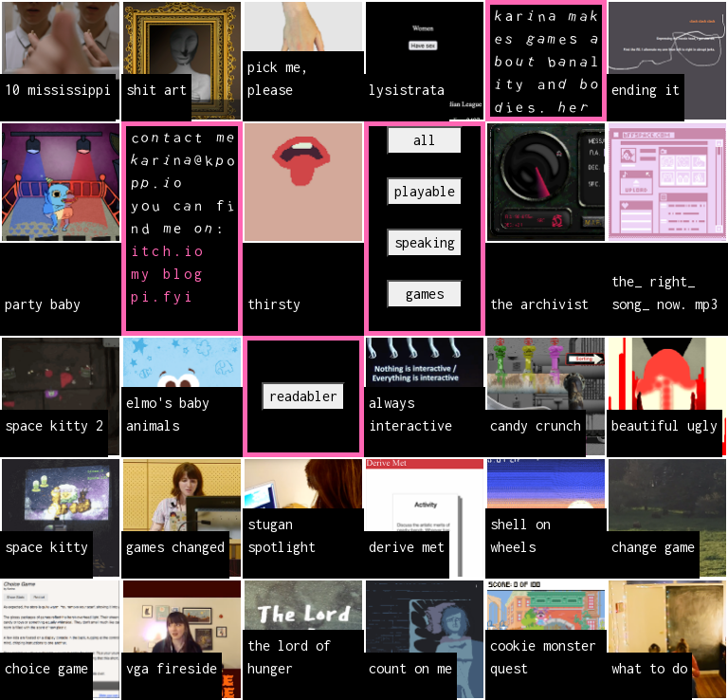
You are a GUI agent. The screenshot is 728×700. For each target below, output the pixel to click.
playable (425, 191)
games (425, 294)
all (425, 140)
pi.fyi (163, 296)
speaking (425, 242)
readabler (303, 396)
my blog (168, 274)
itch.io (168, 251)
